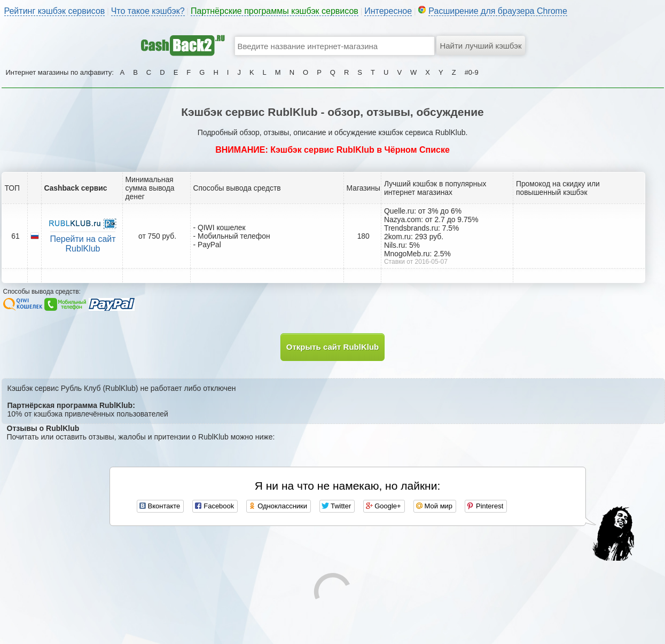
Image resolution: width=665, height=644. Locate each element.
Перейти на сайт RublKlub (83, 244)
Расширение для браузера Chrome (498, 11)
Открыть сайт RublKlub (332, 347)
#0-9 (472, 72)
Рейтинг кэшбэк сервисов (55, 11)
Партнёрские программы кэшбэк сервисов (275, 11)
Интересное (388, 11)
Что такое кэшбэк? (148, 11)
